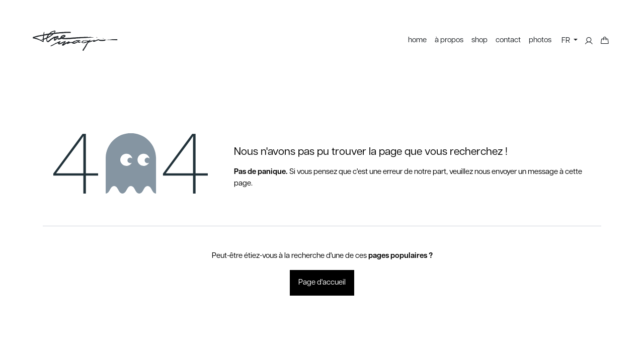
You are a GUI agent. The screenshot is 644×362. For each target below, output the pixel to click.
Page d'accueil (322, 282)
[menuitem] (417, 40)
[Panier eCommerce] (605, 41)
